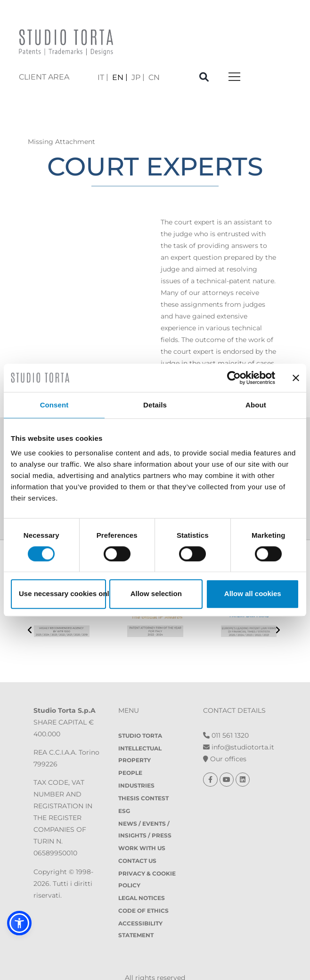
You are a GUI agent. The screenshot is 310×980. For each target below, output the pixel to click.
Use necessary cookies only (62, 594)
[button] (19, 923)
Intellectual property (140, 736)
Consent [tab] (54, 405)
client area (44, 77)
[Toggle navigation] (234, 77)
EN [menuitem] (118, 77)
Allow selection (156, 594)
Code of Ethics (143, 893)
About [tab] (256, 405)
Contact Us (137, 843)
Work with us (142, 830)
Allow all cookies (253, 594)
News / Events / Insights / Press (145, 812)
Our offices (225, 741)
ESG (124, 793)
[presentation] (30, 624)
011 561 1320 (226, 717)
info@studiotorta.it (239, 729)
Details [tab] (155, 405)
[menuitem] (103, 77)
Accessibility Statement (140, 911)
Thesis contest (143, 780)
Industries (136, 768)
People (130, 755)
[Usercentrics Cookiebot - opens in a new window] (234, 378)
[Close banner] (296, 378)
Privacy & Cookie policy (147, 861)
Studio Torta (140, 718)
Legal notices (142, 880)
